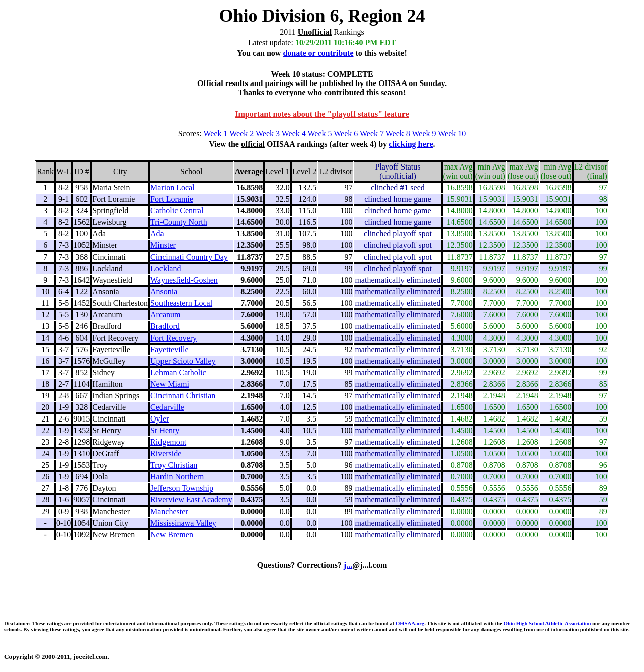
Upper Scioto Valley (183, 361)
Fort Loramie (172, 199)
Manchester (169, 511)
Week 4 (294, 134)
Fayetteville (170, 349)
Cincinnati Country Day (189, 257)
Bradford (165, 326)
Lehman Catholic (178, 372)
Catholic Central (177, 211)
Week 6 (346, 134)
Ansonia (164, 291)
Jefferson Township (182, 488)
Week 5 (320, 134)
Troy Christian (174, 465)
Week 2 (242, 134)
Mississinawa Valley (183, 523)
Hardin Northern (177, 477)
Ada (157, 234)
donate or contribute (318, 53)
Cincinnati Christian (183, 396)
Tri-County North (179, 222)
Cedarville (167, 407)
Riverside (166, 453)
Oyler (159, 419)
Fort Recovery (174, 338)
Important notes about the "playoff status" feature (322, 114)
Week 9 (424, 134)
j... (348, 565)
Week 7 (372, 134)
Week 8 (398, 134)
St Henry (165, 430)
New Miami (170, 384)
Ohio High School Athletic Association (547, 623)
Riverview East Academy (191, 500)
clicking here (411, 144)
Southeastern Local (181, 303)
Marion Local (173, 187)
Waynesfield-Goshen (184, 280)
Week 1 (216, 134)
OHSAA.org (410, 623)
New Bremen (172, 534)
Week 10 (452, 134)
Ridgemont (168, 442)
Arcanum (166, 315)
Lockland (166, 268)
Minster (163, 245)
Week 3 (268, 134)
